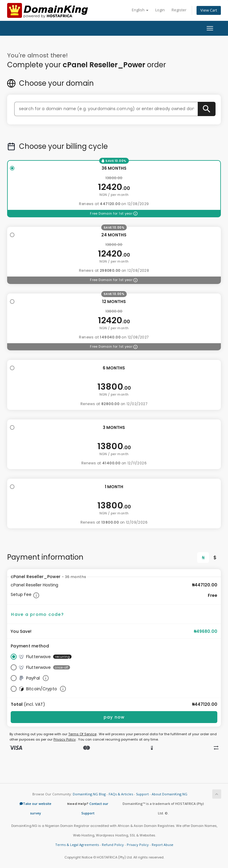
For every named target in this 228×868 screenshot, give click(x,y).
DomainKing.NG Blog (89, 794)
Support (142, 794)
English (140, 10)
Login (160, 10)
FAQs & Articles (121, 794)
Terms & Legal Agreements (77, 845)
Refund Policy (113, 845)
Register (179, 10)
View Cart (209, 10)
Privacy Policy (65, 739)
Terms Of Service (82, 734)
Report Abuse (163, 845)
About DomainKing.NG (170, 794)
